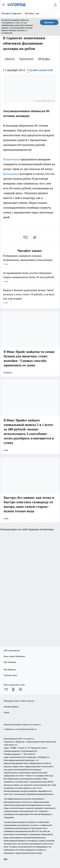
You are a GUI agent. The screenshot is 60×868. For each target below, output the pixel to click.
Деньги (10, 59)
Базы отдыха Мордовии (14, 656)
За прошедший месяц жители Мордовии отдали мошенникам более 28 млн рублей (30, 277)
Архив (6, 712)
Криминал (26, 59)
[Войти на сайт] (55, 5)
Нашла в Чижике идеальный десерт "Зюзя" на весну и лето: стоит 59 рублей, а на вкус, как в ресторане (30, 297)
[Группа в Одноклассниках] (13, 689)
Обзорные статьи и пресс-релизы (19, 701)
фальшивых (11, 174)
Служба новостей (40, 70)
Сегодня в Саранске (12, 13)
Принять (49, 22)
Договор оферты (11, 707)
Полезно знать (10, 675)
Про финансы (10, 669)
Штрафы (44, 59)
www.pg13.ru (35, 724)
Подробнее (9, 817)
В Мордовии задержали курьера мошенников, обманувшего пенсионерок (30, 260)
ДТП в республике (12, 650)
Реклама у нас (32, 13)
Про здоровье (10, 662)
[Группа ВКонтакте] (6, 689)
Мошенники (11, 159)
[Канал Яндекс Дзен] (20, 689)
